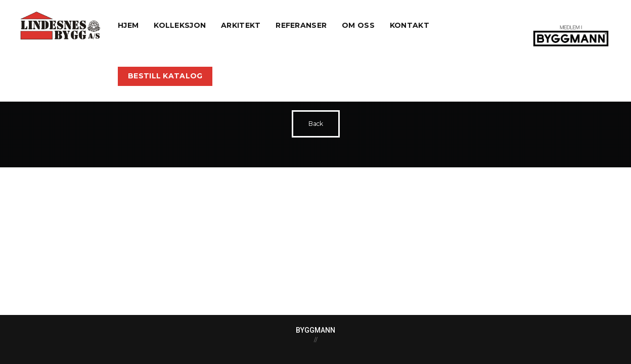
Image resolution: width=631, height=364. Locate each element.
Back (316, 124)
